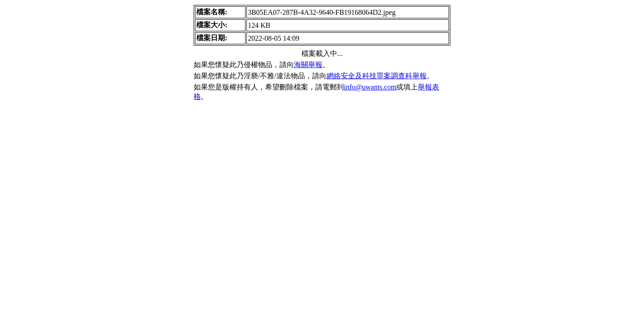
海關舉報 (308, 65)
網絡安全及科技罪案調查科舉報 (377, 76)
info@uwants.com (370, 87)
